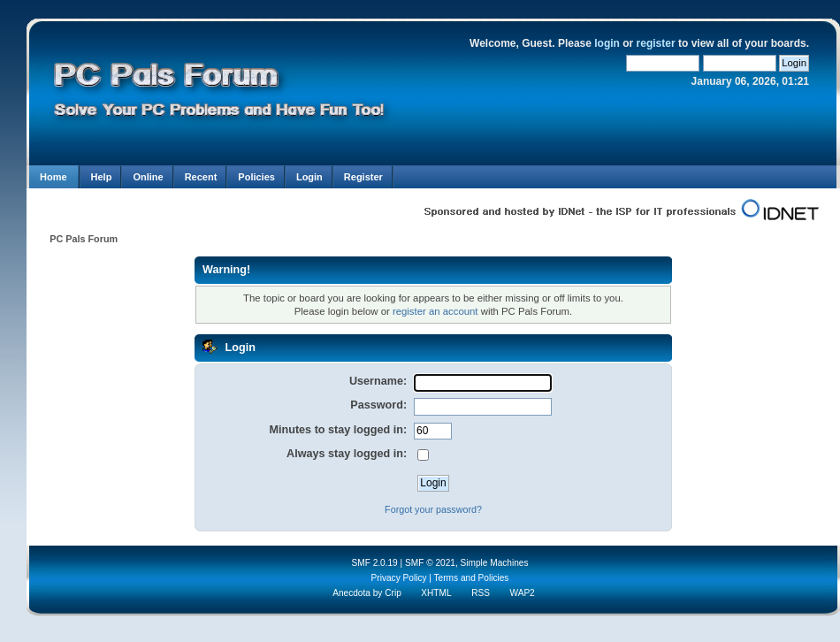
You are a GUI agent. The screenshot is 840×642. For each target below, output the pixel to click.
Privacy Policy (399, 578)
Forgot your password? (433, 509)
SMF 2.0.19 (374, 563)
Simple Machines (495, 563)
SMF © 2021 (430, 563)
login (607, 43)
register (656, 43)
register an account (435, 311)
